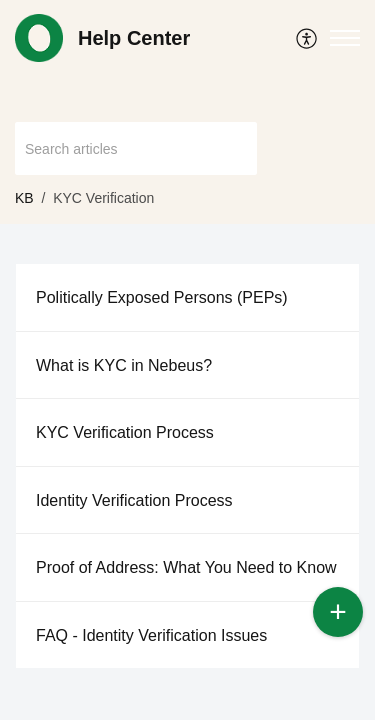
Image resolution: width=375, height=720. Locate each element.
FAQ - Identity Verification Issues (151, 635)
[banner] (187, 112)
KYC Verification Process (125, 432)
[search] (136, 148)
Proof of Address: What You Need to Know (186, 567)
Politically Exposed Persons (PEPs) (162, 297)
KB (24, 198)
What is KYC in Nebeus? (124, 365)
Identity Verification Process (134, 500)
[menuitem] (307, 38)
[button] (307, 38)
